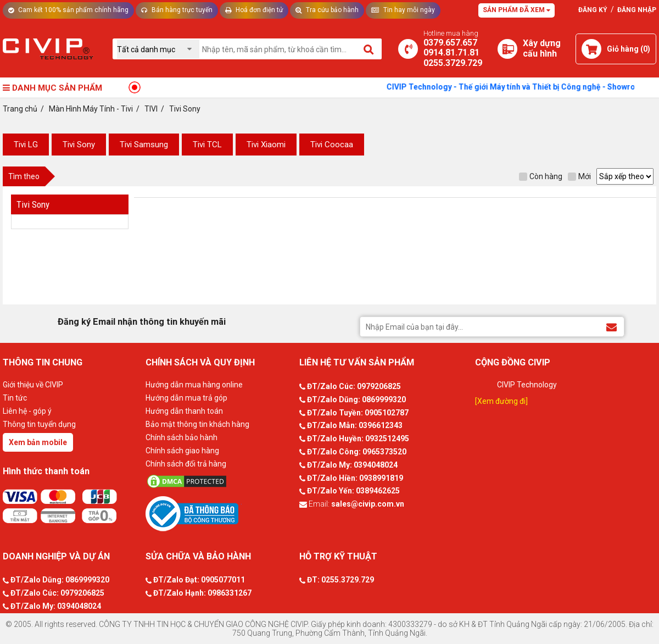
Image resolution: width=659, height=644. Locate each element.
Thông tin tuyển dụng (39, 424)
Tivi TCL (207, 145)
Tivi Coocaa (332, 145)
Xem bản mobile (38, 442)
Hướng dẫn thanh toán (184, 411)
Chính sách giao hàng (182, 451)
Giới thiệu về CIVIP (33, 385)
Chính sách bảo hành (181, 437)
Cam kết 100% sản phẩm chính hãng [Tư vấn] (68, 10)
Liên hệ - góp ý (27, 411)
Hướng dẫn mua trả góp (186, 398)
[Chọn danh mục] (158, 49)
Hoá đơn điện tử (254, 10)
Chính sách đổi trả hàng (186, 464)
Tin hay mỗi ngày (403, 10)
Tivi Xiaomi (266, 145)
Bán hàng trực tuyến (177, 10)
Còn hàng (541, 176)
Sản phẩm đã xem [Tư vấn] (516, 10)
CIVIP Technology (527, 385)
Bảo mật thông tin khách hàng (197, 424)
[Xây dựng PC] (507, 49)
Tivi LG (26, 145)
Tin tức (15, 398)
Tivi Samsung (144, 145)
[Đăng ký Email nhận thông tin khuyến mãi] (611, 326)
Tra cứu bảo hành (327, 10)
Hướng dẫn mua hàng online (194, 385)
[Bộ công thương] (220, 513)
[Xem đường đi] (501, 401)
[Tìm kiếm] (369, 49)
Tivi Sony (79, 145)
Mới (579, 176)
